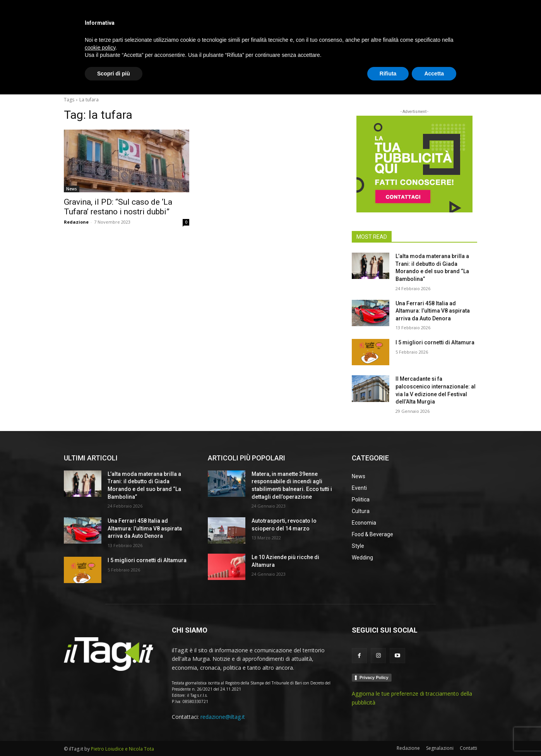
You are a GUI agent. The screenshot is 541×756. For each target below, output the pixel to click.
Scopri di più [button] (114, 735)
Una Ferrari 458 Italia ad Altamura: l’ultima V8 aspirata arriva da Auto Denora (433, 311)
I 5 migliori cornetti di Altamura (435, 342)
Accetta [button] (434, 735)
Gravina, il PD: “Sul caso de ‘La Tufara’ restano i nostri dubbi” (118, 207)
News (72, 189)
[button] (468, 79)
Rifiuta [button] (388, 735)
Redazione (76, 222)
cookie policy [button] (100, 709)
